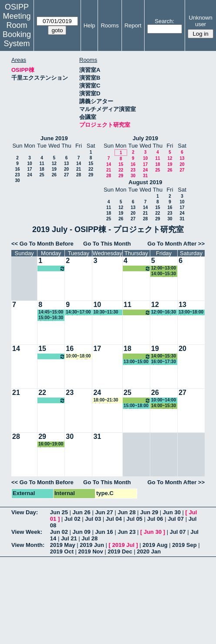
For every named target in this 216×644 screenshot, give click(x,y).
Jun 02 (59, 532)
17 (29, 169)
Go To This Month (107, 244)
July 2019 (145, 138)
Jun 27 (104, 512)
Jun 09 (82, 532)
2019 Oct (62, 551)
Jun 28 (127, 512)
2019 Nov (91, 551)
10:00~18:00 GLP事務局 (78, 356)
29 (91, 175)
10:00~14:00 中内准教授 (164, 400)
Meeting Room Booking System (17, 30)
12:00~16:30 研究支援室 (164, 312)
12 (54, 164)
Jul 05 (134, 519)
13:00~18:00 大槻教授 (191, 312)
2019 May (63, 545)
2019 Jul (123, 545)
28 (79, 175)
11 (42, 164)
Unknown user (200, 21)
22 (91, 169)
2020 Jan (149, 551)
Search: (164, 21)
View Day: (25, 512)
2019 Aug (155, 545)
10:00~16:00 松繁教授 (52, 268)
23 (17, 175)
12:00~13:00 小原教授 (137, 268)
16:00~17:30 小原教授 (164, 362)
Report (133, 25)
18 (42, 169)
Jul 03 (93, 519)
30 (17, 180)
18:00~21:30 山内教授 (106, 400)
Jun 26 (82, 512)
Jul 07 (176, 519)
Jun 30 (172, 512)
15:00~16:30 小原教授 (51, 318)
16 (17, 169)
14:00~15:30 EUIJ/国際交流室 (164, 274)
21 (79, 169)
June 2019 (54, 138)
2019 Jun (92, 545)
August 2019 (145, 182)
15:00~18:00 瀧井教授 (136, 406)
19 (54, 169)
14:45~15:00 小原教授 (51, 312)
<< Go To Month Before (42, 244)
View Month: (28, 545)
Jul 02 (73, 519)
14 (79, 164)
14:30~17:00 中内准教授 (78, 312)
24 (29, 175)
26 (54, 175)
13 (66, 164)
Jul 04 (114, 519)
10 (29, 164)
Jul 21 (69, 538)
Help (89, 25)
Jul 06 (155, 519)
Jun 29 (149, 512)
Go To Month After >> (176, 244)
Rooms (110, 25)
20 (66, 169)
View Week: (27, 532)
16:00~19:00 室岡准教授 (51, 444)
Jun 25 (59, 512)
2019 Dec (120, 551)
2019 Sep (184, 545)
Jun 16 (104, 532)
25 (42, 175)
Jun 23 (127, 532)
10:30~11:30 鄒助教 (106, 312)
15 (91, 164)
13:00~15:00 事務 (136, 362)
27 (66, 175)
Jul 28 (89, 538)
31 (145, 176)
